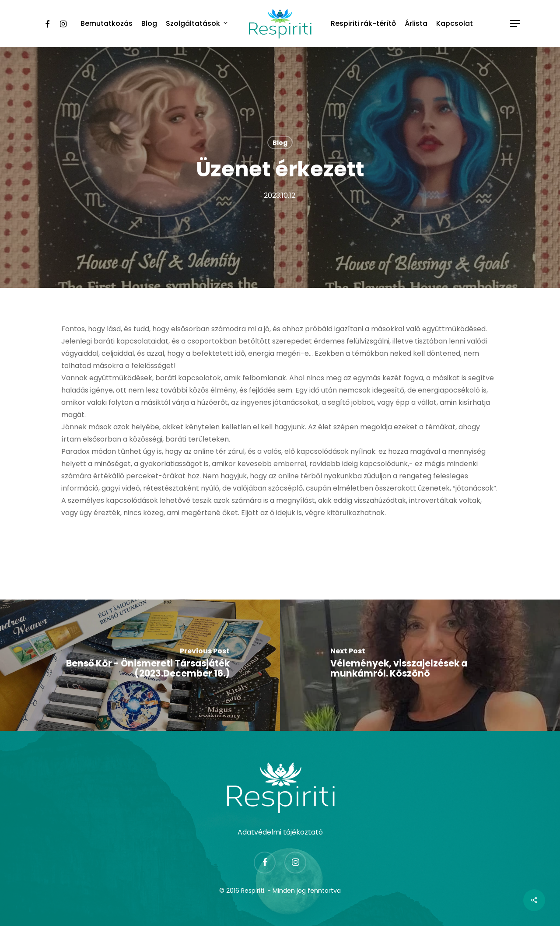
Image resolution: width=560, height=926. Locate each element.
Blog (280, 143)
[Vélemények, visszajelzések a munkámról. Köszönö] (420, 665)
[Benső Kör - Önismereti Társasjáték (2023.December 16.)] (140, 665)
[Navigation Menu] (515, 24)
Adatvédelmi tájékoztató (280, 832)
